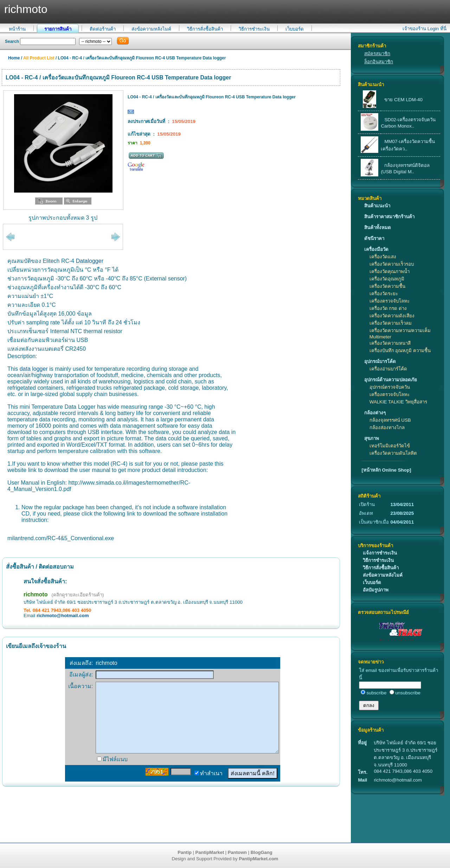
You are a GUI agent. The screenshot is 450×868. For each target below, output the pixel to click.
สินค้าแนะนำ (377, 206)
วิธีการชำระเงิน (254, 29)
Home (14, 58)
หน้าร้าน (17, 29)
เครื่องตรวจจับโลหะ (390, 301)
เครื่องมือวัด (376, 249)
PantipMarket (210, 852)
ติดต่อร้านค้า (103, 29)
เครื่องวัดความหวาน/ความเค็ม (400, 331)
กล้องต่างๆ (375, 413)
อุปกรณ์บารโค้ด (380, 361)
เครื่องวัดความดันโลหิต (393, 453)
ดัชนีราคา (374, 238)
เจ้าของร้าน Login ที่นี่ (425, 29)
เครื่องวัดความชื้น (387, 286)
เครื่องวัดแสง (383, 257)
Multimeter (380, 337)
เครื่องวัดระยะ (384, 294)
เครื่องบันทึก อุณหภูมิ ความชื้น (400, 351)
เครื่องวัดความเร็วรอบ (392, 264)
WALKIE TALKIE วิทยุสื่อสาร (398, 402)
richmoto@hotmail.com (63, 616)
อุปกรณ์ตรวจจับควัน (390, 387)
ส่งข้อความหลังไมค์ (151, 29)
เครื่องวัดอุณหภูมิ (387, 279)
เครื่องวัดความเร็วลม (391, 323)
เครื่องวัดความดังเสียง (392, 316)
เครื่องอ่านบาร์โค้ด (388, 369)
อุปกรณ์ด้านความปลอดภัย (391, 380)
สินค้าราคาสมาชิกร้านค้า (389, 217)
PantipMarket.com (258, 859)
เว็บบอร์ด (295, 29)
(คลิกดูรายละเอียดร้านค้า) (78, 595)
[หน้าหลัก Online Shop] (386, 470)
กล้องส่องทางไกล (387, 427)
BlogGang (262, 852)
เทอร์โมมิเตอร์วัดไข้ (390, 446)
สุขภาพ (372, 438)
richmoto (36, 594)
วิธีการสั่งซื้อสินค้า (205, 29)
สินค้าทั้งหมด (378, 228)
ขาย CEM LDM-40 (403, 100)
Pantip (185, 852)
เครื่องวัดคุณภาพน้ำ (390, 271)
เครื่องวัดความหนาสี (390, 343)
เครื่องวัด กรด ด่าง (388, 308)
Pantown (237, 852)
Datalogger (90, 261)
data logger (34, 369)
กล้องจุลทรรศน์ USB (390, 420)
